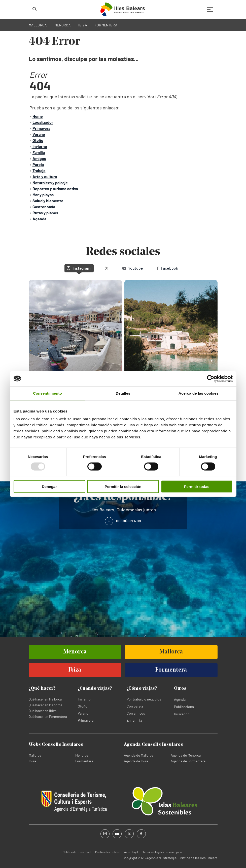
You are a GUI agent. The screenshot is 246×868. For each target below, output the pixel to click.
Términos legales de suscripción (163, 852)
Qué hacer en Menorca (45, 705)
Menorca (82, 755)
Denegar (49, 487)
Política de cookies (107, 852)
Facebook (167, 268)
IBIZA (83, 25)
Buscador (181, 714)
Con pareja (135, 706)
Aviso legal (131, 852)
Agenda (180, 699)
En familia (134, 720)
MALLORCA (38, 25)
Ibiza (32, 761)
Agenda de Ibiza (136, 761)
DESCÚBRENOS (129, 521)
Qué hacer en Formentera (48, 716)
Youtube (133, 268)
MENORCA (63, 25)
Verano (83, 713)
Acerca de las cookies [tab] (199, 393)
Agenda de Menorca (186, 755)
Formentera (84, 761)
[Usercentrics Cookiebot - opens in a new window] (211, 379)
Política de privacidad (77, 852)
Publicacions (184, 707)
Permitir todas (197, 487)
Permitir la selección (123, 487)
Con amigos (136, 713)
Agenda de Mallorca (139, 755)
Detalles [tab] (123, 393)
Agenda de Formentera (188, 761)
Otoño (83, 706)
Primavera (86, 720)
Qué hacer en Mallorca (45, 699)
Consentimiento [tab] (47, 393)
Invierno (84, 699)
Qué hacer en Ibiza (43, 711)
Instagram (79, 268)
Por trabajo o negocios (144, 699)
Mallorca (35, 755)
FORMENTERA (106, 25)
